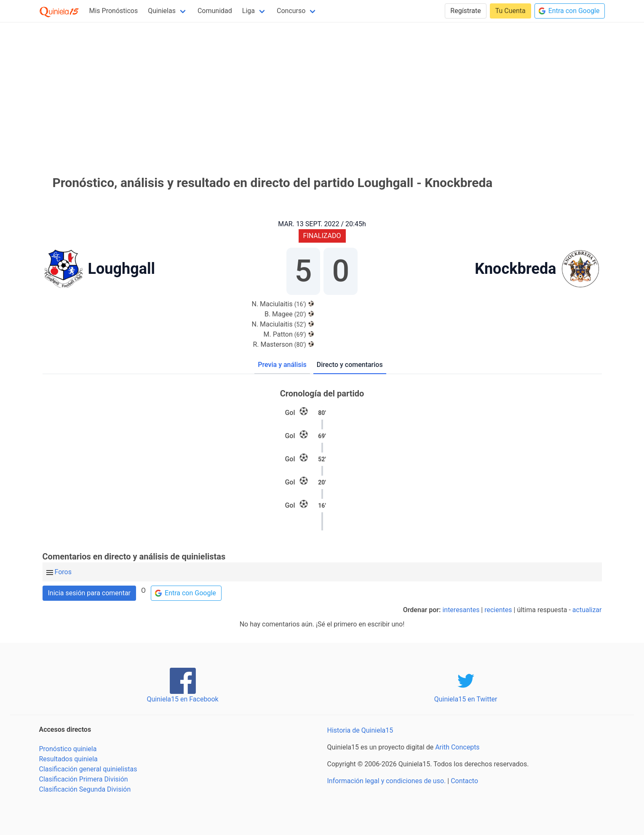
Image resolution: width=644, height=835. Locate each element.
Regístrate (465, 11)
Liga (249, 11)
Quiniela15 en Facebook (182, 699)
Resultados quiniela (68, 759)
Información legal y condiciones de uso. (387, 781)
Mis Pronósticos (114, 11)
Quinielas (162, 11)
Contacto (464, 781)
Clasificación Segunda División (85, 789)
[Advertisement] (322, 88)
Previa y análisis (282, 365)
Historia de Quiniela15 (360, 730)
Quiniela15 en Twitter (466, 699)
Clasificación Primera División (84, 779)
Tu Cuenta (510, 11)
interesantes (461, 610)
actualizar (587, 610)
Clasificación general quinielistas (88, 769)
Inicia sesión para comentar (90, 593)
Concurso (291, 11)
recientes (498, 610)
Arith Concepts (457, 747)
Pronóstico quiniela (68, 749)
